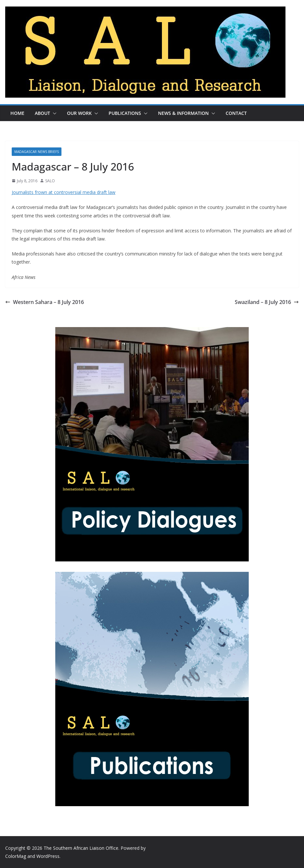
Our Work (79, 113)
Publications (125, 113)
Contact (236, 113)
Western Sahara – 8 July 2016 (45, 302)
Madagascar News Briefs (37, 152)
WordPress (48, 856)
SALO (50, 181)
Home (17, 113)
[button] (53, 113)
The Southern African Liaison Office (81, 848)
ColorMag (16, 856)
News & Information (183, 113)
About (42, 113)
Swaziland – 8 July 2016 (267, 302)
